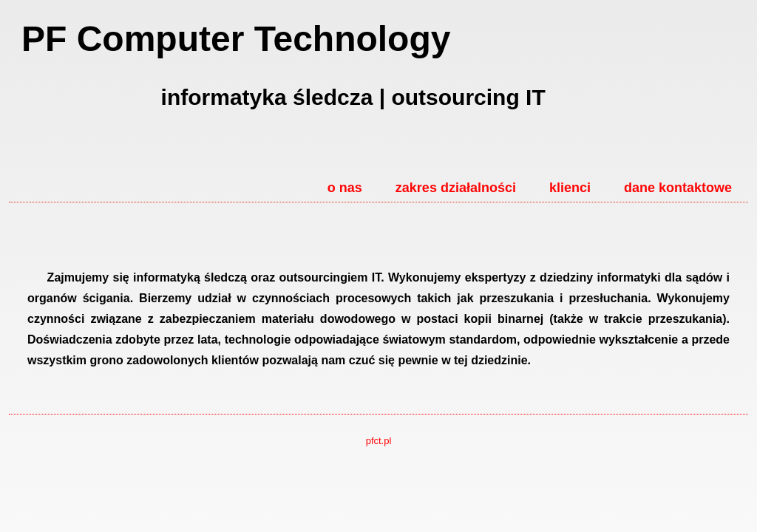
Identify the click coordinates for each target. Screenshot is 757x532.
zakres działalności (456, 188)
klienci (570, 188)
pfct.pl (379, 441)
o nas (345, 188)
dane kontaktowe (678, 188)
